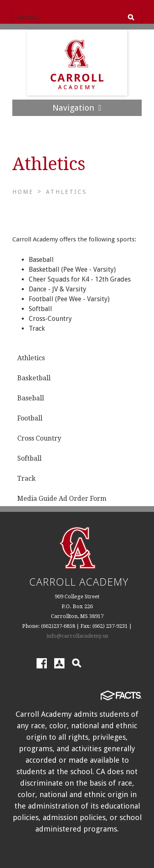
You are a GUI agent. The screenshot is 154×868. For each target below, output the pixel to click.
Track (26, 478)
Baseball (31, 398)
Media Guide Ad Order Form (62, 499)
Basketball (34, 378)
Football (30, 418)
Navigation (77, 108)
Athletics (67, 192)
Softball (29, 458)
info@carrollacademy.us (77, 636)
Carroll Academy (79, 582)
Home (23, 192)
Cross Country (39, 438)
